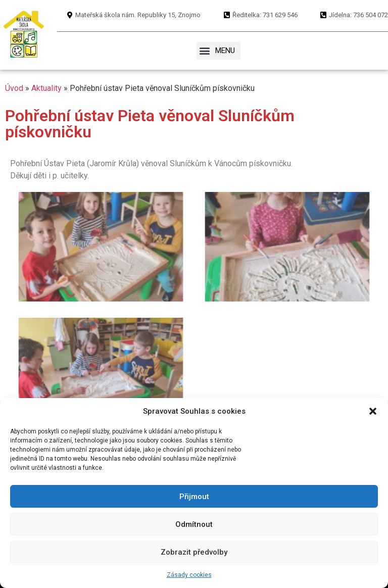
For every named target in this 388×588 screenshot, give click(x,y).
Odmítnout (194, 524)
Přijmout (194, 497)
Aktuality (46, 88)
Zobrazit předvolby (194, 552)
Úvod (14, 88)
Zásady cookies (189, 575)
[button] (373, 411)
